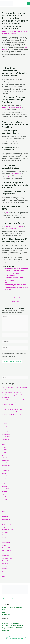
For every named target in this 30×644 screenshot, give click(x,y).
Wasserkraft (12, 107)
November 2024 (6, 468)
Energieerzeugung (6, 524)
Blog (3, 609)
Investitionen (5, 545)
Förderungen (5, 535)
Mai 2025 (4, 452)
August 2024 (5, 476)
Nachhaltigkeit (5, 556)
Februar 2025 (5, 460)
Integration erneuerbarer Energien (14, 227)
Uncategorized (5, 569)
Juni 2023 (4, 499)
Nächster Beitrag (15, 301)
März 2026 (4, 426)
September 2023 (6, 491)
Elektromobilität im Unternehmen (11, 624)
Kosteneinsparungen (7, 550)
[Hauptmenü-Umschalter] (28, 3)
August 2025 (5, 445)
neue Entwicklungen (7, 558)
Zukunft (11, 263)
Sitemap (4, 616)
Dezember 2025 (6, 434)
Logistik (4, 553)
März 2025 (4, 458)
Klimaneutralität (21, 32)
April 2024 (4, 486)
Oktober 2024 (5, 471)
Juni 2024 (4, 481)
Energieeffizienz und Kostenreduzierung (13, 625)
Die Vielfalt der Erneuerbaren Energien (12, 622)
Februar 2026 (5, 429)
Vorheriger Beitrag (15, 297)
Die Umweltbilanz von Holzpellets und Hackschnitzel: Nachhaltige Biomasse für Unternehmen (12, 395)
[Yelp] (8, 599)
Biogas (3, 509)
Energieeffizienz (12, 228)
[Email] (12, 599)
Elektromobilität (6, 514)
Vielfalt (3, 571)
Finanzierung (5, 532)
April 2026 (4, 424)
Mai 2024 (4, 484)
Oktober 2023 (5, 489)
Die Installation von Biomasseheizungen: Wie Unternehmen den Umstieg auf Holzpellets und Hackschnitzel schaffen (14, 402)
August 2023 (5, 494)
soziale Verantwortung (10, 177)
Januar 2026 (5, 432)
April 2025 (4, 455)
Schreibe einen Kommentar (9, 32)
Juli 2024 (4, 478)
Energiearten (5, 517)
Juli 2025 (4, 447)
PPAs (6, 212)
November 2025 (6, 437)
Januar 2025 (5, 463)
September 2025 (6, 442)
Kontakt (4, 613)
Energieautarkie (6, 519)
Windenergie (5, 107)
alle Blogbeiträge (6, 614)
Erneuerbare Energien (7, 530)
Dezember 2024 (6, 465)
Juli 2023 (4, 497)
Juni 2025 (4, 450)
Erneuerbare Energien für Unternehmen (12, 607)
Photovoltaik (5, 561)
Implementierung (6, 543)
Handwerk (4, 540)
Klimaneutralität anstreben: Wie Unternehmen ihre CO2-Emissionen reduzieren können (15, 274)
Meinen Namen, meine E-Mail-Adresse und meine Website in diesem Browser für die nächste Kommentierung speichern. (14, 355)
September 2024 (6, 473)
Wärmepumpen (6, 574)
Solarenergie (5, 563)
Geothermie (5, 109)
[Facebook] (4, 599)
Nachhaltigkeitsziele (17, 173)
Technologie (5, 566)
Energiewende (5, 527)
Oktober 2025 (5, 439)
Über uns (5, 611)
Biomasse (18, 107)
